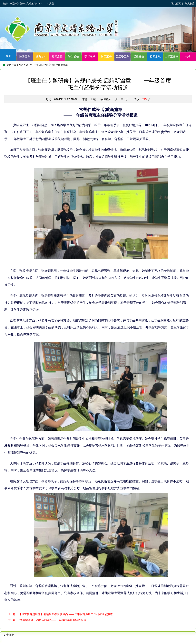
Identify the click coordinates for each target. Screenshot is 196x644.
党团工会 (106, 57)
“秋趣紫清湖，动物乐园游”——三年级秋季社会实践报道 (52, 620)
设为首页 (176, 4)
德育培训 (51, 65)
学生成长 (73, 57)
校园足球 (155, 57)
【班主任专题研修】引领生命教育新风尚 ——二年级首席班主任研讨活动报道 (66, 614)
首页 (8, 56)
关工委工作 (122, 57)
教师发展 (57, 57)
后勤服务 (139, 57)
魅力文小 (41, 57)
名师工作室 (171, 57)
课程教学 (90, 57)
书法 (188, 57)
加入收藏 (190, 4)
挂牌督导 (24, 57)
